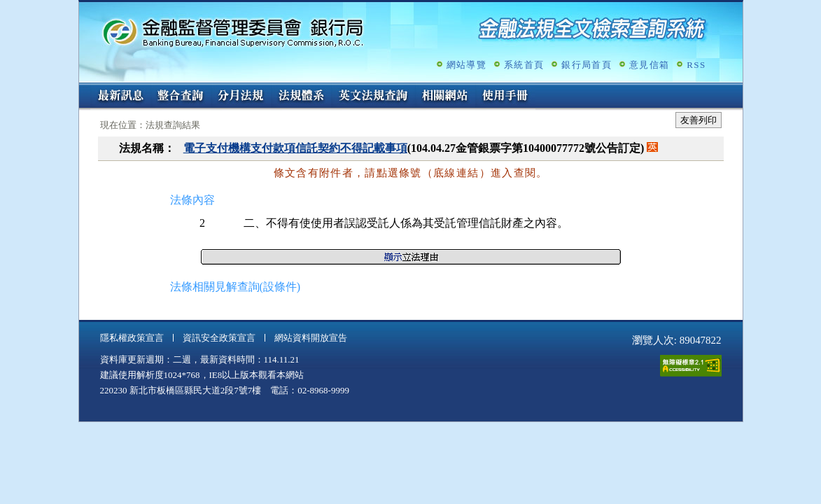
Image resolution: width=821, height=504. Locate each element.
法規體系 (301, 97)
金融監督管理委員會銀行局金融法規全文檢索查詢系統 (233, 32)
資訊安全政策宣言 (219, 338)
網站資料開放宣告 (311, 338)
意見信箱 (649, 65)
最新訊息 (120, 97)
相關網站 (445, 97)
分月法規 (241, 97)
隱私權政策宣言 (132, 338)
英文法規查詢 (373, 97)
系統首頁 (524, 65)
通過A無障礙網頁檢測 (691, 366)
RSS (696, 65)
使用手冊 (505, 97)
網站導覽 (466, 65)
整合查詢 (181, 97)
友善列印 (699, 120)
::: (84, 89)
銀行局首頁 (587, 65)
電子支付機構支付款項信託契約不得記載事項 (295, 148)
